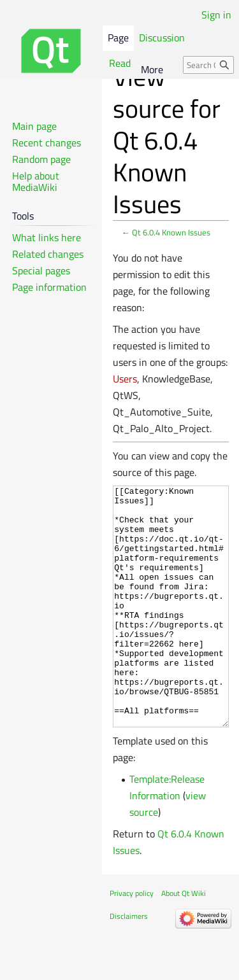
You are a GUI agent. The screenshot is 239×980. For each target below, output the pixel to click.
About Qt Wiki (184, 941)
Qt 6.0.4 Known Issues (171, 232)
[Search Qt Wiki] (208, 65)
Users (125, 379)
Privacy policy (132, 941)
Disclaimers (129, 964)
